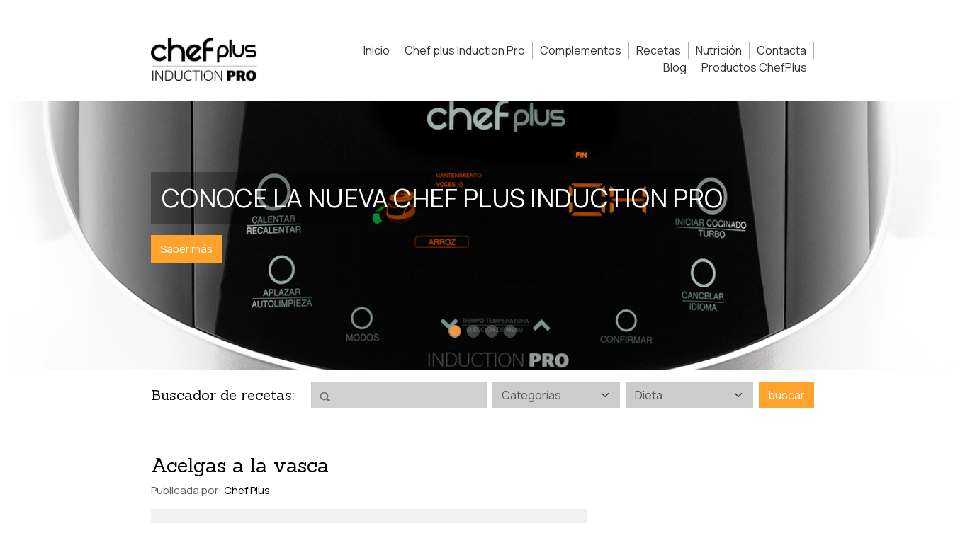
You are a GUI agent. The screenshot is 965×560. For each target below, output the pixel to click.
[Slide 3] (492, 331)
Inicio (377, 50)
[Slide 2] (473, 331)
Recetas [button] (659, 50)
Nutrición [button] (719, 50)
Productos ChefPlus (754, 67)
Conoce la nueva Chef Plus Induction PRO (442, 198)
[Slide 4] (510, 331)
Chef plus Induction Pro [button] (465, 50)
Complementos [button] (581, 50)
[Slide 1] (455, 331)
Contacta (781, 50)
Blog (675, 67)
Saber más (186, 249)
